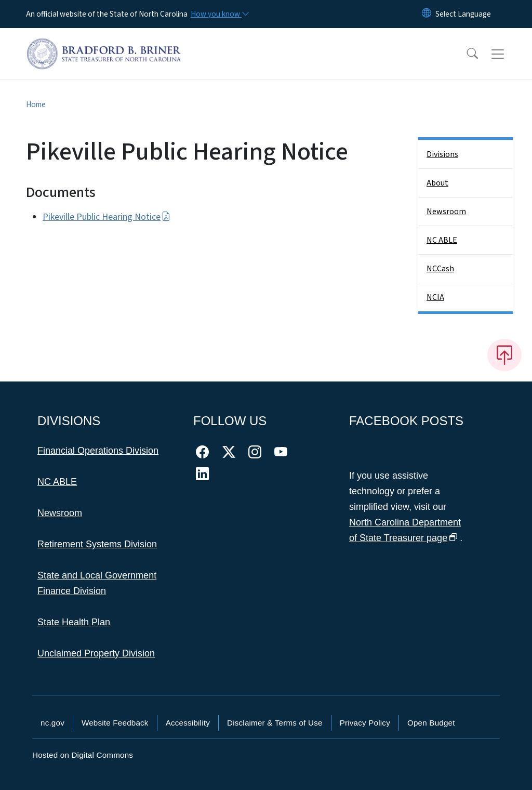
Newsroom (446, 212)
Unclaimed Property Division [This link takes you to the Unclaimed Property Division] (96, 653)
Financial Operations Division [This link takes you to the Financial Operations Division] (98, 451)
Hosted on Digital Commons (83, 755)
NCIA (435, 297)
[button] (465, 54)
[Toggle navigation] (508, 54)
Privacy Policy (365, 723)
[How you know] (219, 14)
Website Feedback (115, 723)
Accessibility (188, 723)
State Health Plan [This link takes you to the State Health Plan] (74, 622)
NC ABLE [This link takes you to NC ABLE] (57, 482)
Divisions (442, 154)
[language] (463, 14)
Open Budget (431, 723)
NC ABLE (442, 240)
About (437, 183)
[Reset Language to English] (427, 14)
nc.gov (52, 723)
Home (36, 104)
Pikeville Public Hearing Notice (107, 217)
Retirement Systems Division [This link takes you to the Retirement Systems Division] (97, 544)
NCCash (440, 269)
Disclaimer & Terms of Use (275, 723)
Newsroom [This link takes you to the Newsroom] (60, 513)
